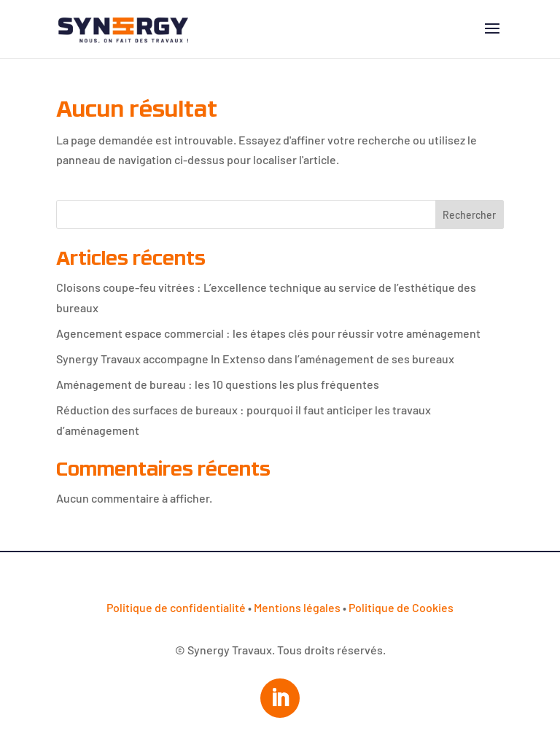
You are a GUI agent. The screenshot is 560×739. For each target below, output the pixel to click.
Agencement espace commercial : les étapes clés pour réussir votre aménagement (268, 333)
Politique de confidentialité (176, 607)
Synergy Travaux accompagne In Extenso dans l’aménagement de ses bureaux (255, 359)
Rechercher (469, 215)
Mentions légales (297, 607)
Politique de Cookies (401, 607)
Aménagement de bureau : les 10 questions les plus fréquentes (218, 384)
